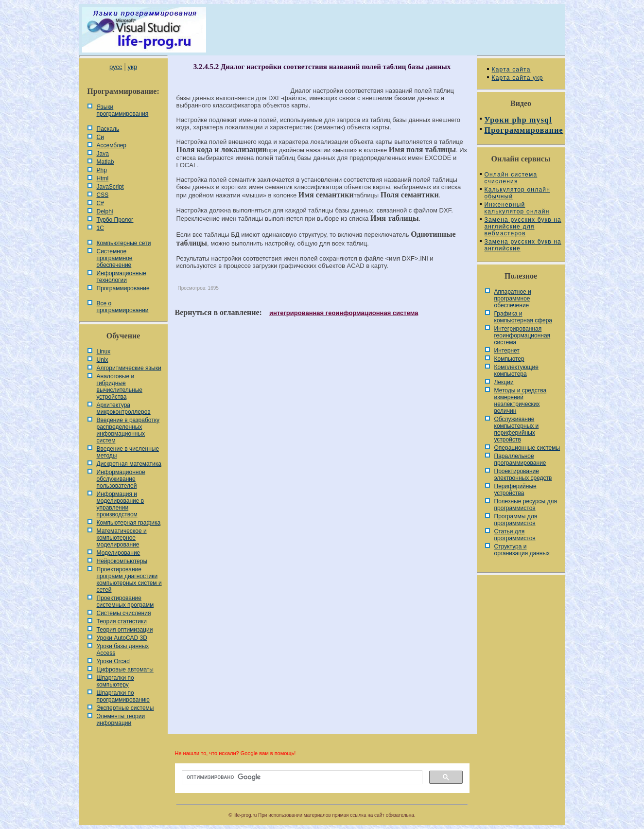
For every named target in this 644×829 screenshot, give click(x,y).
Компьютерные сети (124, 243)
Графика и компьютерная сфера (523, 317)
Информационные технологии (122, 277)
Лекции (504, 382)
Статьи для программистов (515, 535)
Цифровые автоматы (125, 670)
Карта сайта (511, 70)
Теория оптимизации (125, 630)
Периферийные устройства (515, 490)
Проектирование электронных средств (523, 475)
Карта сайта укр (518, 78)
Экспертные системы (125, 708)
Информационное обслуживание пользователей (121, 479)
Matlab (105, 162)
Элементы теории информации (121, 720)
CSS (103, 195)
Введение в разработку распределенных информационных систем (128, 430)
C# (100, 203)
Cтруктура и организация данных (522, 550)
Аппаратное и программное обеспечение (513, 299)
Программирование (123, 288)
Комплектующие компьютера (516, 370)
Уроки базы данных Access (123, 650)
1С (100, 228)
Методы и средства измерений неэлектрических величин (521, 401)
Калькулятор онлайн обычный (518, 193)
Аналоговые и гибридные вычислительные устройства (120, 387)
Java (103, 154)
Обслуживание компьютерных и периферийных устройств (517, 429)
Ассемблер (112, 145)
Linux (104, 352)
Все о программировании (123, 307)
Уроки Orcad (113, 661)
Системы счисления (124, 613)
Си (100, 137)
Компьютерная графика (129, 523)
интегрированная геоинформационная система (344, 313)
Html (103, 178)
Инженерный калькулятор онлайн (517, 208)
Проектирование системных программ (125, 601)
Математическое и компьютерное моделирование (122, 538)
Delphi (105, 212)
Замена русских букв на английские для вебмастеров (523, 227)
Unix (103, 360)
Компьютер (509, 359)
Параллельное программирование (520, 459)
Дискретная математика (129, 464)
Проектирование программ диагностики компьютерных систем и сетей (129, 580)
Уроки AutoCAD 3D (122, 638)
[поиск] (301, 777)
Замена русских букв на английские (523, 245)
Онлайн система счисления (511, 178)
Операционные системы (527, 448)
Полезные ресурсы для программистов (526, 505)
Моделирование (119, 553)
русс (116, 67)
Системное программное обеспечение (115, 258)
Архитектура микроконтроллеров (124, 408)
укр (132, 67)
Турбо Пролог (115, 220)
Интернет (507, 351)
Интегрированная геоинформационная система (522, 335)
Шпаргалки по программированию (123, 696)
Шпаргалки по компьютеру (115, 681)
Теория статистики (122, 621)
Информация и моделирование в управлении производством (121, 504)
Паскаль (108, 129)
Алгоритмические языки (129, 368)
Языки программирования (123, 110)
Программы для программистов (516, 520)
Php (102, 170)
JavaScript (110, 187)
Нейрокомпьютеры (122, 561)
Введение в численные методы (128, 452)
